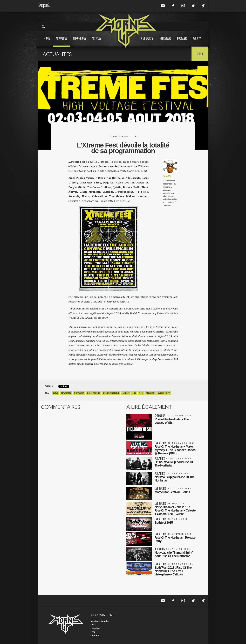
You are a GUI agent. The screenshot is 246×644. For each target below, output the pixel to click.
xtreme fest (150, 393)
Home (47, 42)
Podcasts (182, 42)
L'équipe (95, 628)
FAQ (93, 632)
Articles (97, 42)
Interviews (165, 42)
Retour (200, 54)
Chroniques (80, 42)
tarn (141, 393)
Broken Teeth (66, 393)
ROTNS (56, 393)
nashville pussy (164, 393)
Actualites (61, 42)
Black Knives (79, 393)
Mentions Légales (100, 621)
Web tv (197, 42)
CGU (93, 625)
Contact (95, 635)
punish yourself (94, 393)
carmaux (126, 393)
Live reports (146, 42)
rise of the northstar (111, 393)
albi (134, 393)
